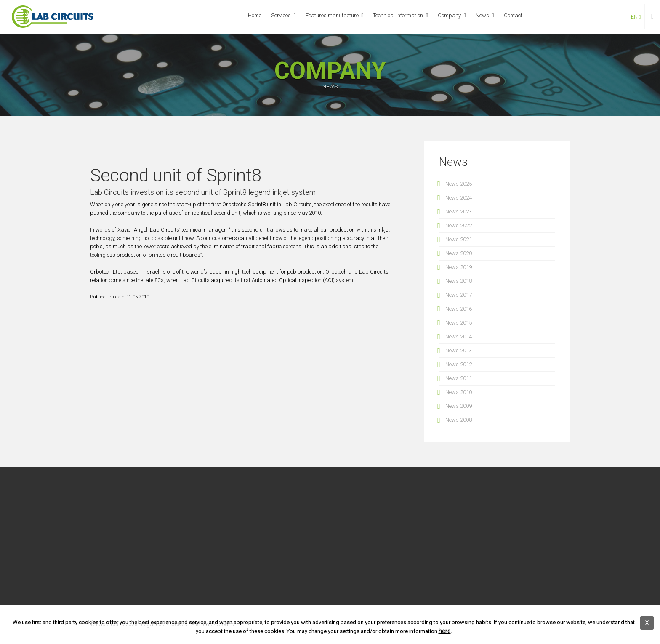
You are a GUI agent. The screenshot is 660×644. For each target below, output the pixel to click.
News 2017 (459, 295)
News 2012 (459, 364)
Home (255, 15)
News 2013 (459, 350)
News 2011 (459, 378)
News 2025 (459, 184)
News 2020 (459, 253)
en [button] (636, 17)
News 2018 (459, 281)
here (445, 631)
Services (281, 15)
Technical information (398, 15)
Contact (513, 15)
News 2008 (459, 420)
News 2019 (459, 267)
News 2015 (459, 323)
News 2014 (459, 337)
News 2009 (459, 406)
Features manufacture (332, 15)
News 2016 (459, 309)
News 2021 (459, 239)
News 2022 (459, 225)
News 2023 (459, 212)
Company (449, 15)
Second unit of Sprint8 (176, 175)
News (482, 15)
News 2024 (459, 198)
